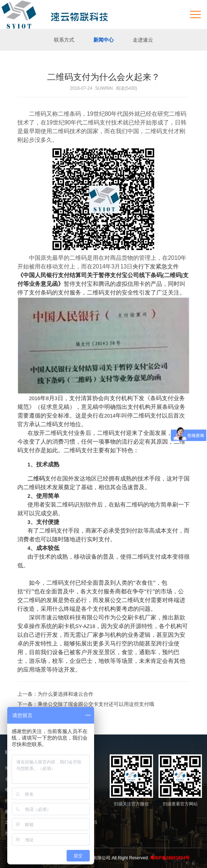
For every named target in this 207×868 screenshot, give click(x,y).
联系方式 (64, 40)
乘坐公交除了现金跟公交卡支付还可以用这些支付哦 (96, 704)
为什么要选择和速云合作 (66, 694)
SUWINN (104, 88)
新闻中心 (103, 40)
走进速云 (143, 40)
